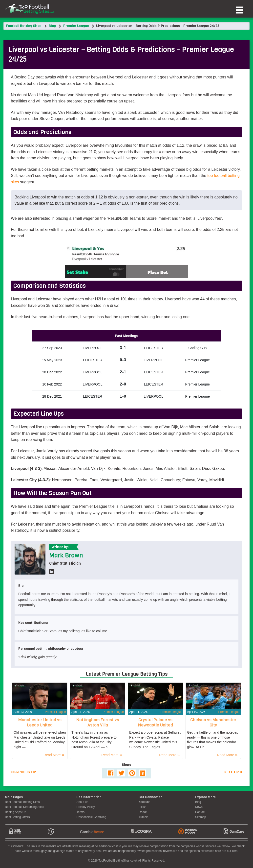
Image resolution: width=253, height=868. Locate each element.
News (199, 807)
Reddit (143, 812)
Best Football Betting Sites (22, 802)
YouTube (144, 802)
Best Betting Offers (17, 817)
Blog (52, 26)
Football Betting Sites (24, 26)
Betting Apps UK (16, 812)
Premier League (76, 26)
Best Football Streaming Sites (24, 807)
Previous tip (23, 772)
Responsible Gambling (91, 817)
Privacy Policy (86, 807)
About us (82, 802)
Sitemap (201, 817)
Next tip (233, 772)
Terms (80, 812)
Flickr (142, 807)
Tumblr (143, 817)
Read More (54, 755)
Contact (200, 812)
